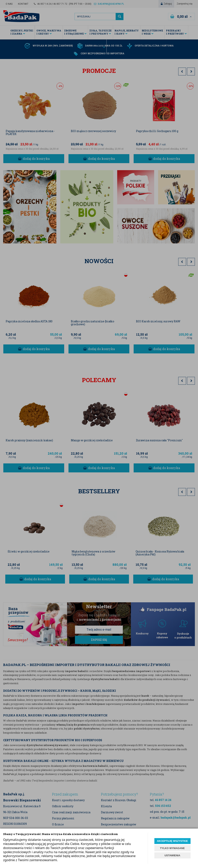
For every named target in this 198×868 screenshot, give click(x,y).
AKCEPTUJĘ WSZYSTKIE (172, 841)
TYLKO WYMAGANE (172, 848)
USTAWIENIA (172, 855)
